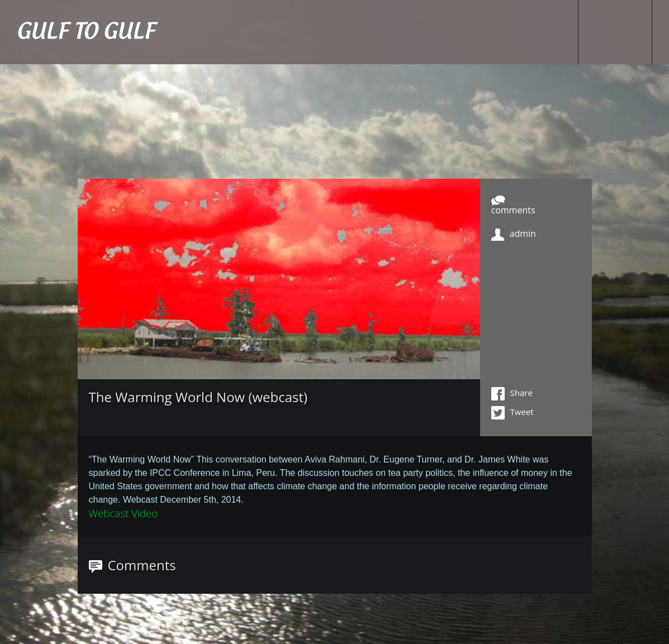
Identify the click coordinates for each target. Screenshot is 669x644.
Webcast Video (124, 513)
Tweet (513, 413)
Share (512, 394)
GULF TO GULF (86, 32)
